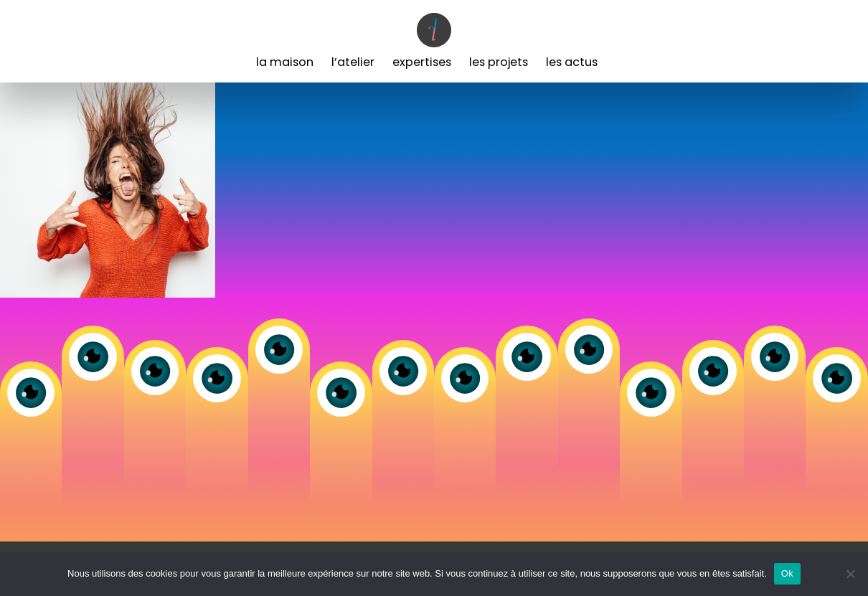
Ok (787, 573)
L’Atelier (353, 62)
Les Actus (572, 62)
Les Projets (499, 62)
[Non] (850, 574)
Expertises (422, 62)
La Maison (285, 62)
